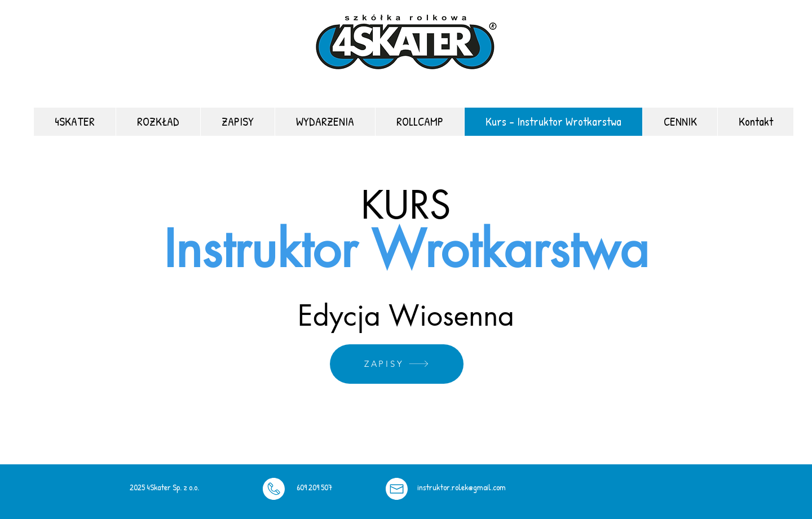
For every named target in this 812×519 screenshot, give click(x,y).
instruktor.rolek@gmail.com (462, 487)
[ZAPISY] (397, 364)
